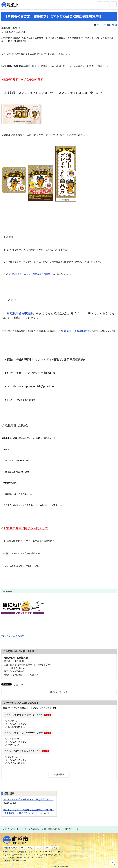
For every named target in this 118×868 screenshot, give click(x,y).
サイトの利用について (16, 829)
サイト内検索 (100, 4)
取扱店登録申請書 (22, 313)
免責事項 (35, 829)
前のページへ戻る (59, 692)
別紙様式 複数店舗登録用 (77, 331)
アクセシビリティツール (107, 4)
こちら (38, 675)
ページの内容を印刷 (105, 25)
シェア (18, 685)
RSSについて (72, 829)
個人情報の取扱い (52, 829)
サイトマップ (27, 848)
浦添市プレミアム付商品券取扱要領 (33, 274)
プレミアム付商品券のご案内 (13, 636)
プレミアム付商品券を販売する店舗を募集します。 (28, 799)
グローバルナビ (114, 4)
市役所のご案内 (11, 848)
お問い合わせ (52, 848)
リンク (39, 848)
